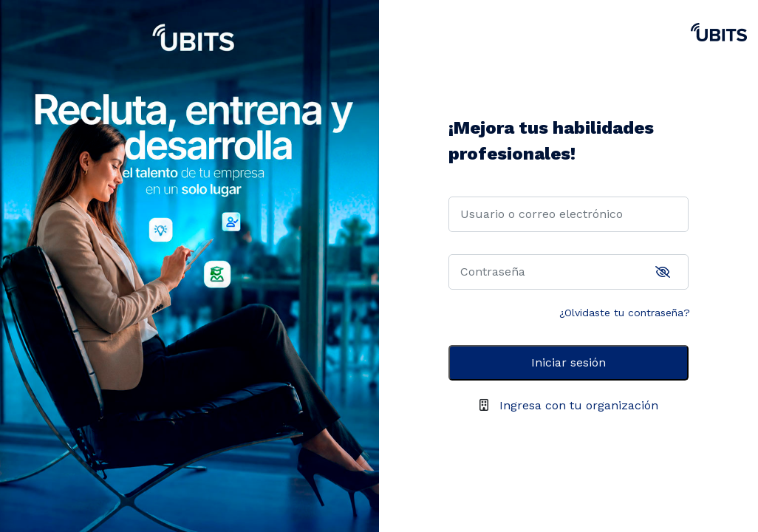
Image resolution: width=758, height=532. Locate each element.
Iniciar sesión (568, 362)
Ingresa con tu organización (579, 405)
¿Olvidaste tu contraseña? (625, 313)
